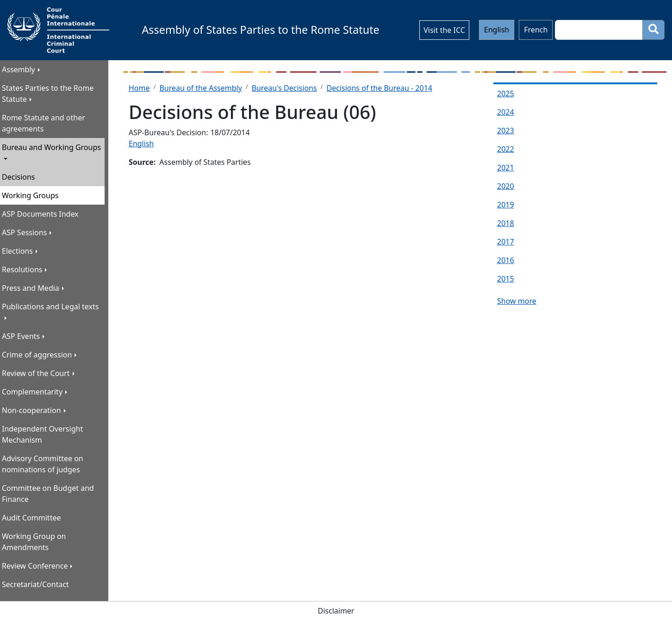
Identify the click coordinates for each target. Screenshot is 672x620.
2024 (506, 112)
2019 (506, 205)
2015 (506, 279)
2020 (506, 186)
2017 (506, 242)
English (497, 30)
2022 (506, 149)
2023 (506, 131)
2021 (506, 168)
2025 (506, 94)
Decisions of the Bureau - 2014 (380, 88)
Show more (517, 301)
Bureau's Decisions (284, 88)
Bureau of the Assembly (200, 88)
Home (139, 88)
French (536, 30)
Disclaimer (336, 611)
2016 (506, 260)
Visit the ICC (444, 30)
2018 (506, 223)
